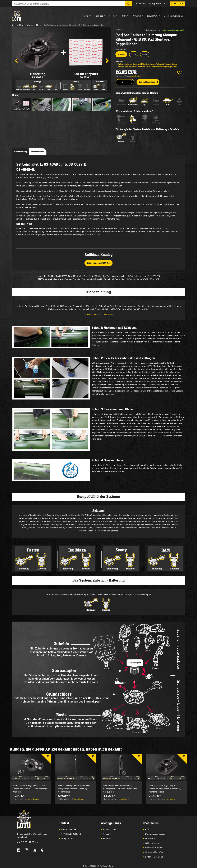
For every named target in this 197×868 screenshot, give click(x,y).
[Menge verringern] (132, 84)
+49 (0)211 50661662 (71, 834)
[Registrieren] (155, 4)
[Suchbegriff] (68, 4)
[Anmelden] (141, 4)
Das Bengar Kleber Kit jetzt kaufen (99, 314)
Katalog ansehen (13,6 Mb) (98, 263)
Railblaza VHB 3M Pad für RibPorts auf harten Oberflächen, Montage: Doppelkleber (147, 67)
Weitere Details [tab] (38, 152)
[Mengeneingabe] (122, 82)
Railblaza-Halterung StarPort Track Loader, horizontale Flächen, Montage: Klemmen (30, 789)
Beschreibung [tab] (21, 152)
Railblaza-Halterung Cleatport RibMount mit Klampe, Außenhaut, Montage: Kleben (147, 64)
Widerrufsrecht (152, 843)
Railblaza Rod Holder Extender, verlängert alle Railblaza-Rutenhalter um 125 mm (120, 789)
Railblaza (99, 16)
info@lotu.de (67, 838)
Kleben (39, 25)
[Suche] (128, 4)
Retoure (107, 838)
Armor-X (137, 16)
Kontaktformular (69, 829)
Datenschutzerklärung (155, 834)
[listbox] (31, 768)
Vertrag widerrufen (154, 852)
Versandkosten (135, 76)
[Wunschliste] (166, 4)
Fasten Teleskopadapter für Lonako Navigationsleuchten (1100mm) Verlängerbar (74, 789)
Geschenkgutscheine (173, 16)
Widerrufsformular (154, 848)
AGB (147, 829)
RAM (124, 16)
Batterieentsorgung (154, 857)
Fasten (85, 16)
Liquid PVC (152, 16)
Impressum (150, 838)
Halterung (30, 25)
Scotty (112, 16)
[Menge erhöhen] (132, 81)
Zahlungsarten (110, 829)
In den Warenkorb (149, 82)
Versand (107, 834)
